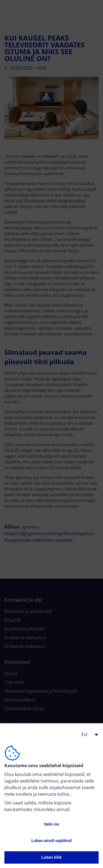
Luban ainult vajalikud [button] (51, 841)
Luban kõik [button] (52, 857)
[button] (88, 734)
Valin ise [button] (51, 824)
